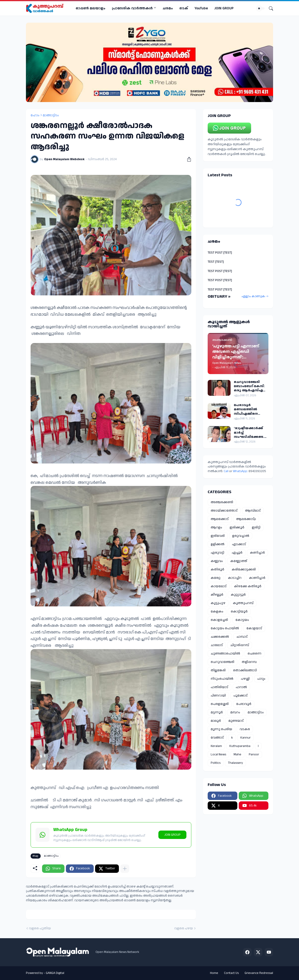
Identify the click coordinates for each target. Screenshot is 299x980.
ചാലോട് (217, 645)
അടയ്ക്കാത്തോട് (224, 511)
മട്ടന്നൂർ (217, 712)
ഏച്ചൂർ (237, 553)
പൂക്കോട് (240, 696)
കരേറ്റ (216, 578)
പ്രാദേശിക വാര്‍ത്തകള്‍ (132, 8)
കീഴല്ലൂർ (217, 595)
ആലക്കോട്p (246, 519)
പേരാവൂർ (244, 704)
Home (214, 973)
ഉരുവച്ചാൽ (241, 536)
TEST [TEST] (216, 262)
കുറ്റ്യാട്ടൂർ (238, 595)
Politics (216, 763)
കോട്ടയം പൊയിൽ (225, 628)
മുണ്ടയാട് (236, 721)
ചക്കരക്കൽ (220, 637)
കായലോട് (219, 586)
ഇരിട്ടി (256, 527)
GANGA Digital (55, 973)
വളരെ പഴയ (184, 929)
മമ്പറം (235, 712)
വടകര (245, 729)
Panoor (254, 754)
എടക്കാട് (239, 544)
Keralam (216, 746)
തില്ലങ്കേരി (218, 670)
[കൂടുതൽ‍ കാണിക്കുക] (125, 869)
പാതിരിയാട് (219, 687)
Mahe (237, 754)
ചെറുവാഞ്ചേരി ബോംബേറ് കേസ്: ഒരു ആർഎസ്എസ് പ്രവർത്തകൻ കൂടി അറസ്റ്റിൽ (250, 386)
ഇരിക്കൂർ (237, 527)
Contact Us (231, 973)
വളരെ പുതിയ (40, 929)
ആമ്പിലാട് (253, 511)
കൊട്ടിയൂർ (239, 612)
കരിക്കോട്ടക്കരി (244, 570)
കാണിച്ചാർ (257, 578)
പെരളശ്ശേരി (220, 704)
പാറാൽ (241, 687)
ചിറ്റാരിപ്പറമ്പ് (240, 645)
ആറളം (216, 527)
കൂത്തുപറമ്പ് (243, 603)
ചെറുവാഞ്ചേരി (222, 662)
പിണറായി (218, 696)
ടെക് (184, 8)
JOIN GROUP (224, 8)
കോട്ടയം (242, 620)
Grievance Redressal (259, 973)
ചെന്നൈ (255, 654)
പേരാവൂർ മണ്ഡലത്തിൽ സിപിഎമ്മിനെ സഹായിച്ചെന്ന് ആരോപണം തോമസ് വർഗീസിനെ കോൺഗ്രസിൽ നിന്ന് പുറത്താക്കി (251, 409)
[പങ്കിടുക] (187, 159)
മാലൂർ (216, 721)
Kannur (246, 738)
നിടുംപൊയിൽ (222, 679)
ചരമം (168, 8)
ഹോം (35, 115)
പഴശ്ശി (245, 679)
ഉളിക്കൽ (218, 544)
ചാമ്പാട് (242, 637)
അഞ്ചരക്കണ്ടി (222, 502)
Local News (218, 754)
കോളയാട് (254, 628)
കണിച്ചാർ (257, 553)
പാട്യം (261, 679)
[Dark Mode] (261, 8)
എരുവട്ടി (217, 553)
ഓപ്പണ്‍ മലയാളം (91, 8)
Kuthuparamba (240, 746)
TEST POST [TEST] (220, 253)
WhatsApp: (241, 471)
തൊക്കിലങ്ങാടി (245, 670)
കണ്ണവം (217, 561)
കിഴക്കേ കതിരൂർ (248, 586)
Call (226, 471)
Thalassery (235, 763)
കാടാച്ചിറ (235, 578)
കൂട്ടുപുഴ (218, 603)
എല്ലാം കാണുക (253, 296)
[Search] (269, 8)
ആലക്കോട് (220, 519)
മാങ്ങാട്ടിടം (51, 115)
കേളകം (217, 612)
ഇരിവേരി (218, 536)
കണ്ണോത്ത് (239, 561)
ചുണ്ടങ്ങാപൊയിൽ (225, 654)
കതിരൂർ (217, 570)
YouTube (201, 8)
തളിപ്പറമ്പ (249, 662)
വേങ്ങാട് (217, 738)
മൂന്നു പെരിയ (221, 729)
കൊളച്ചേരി (219, 620)
